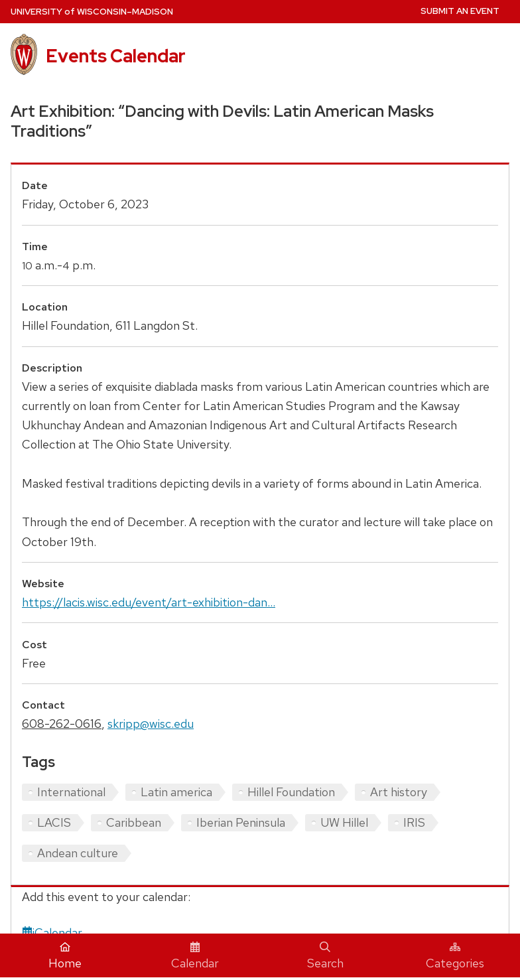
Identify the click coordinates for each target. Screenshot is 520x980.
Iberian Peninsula (241, 822)
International (71, 792)
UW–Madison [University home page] (92, 12)
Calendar (195, 956)
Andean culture (78, 853)
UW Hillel (344, 822)
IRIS (414, 822)
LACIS (54, 822)
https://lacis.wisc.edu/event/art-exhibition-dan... (149, 602)
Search (325, 956)
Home (65, 956)
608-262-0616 (62, 724)
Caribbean (134, 822)
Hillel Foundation (291, 792)
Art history (399, 792)
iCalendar (52, 933)
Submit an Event (460, 11)
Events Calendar (116, 56)
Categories (455, 956)
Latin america (176, 792)
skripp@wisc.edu (151, 724)
